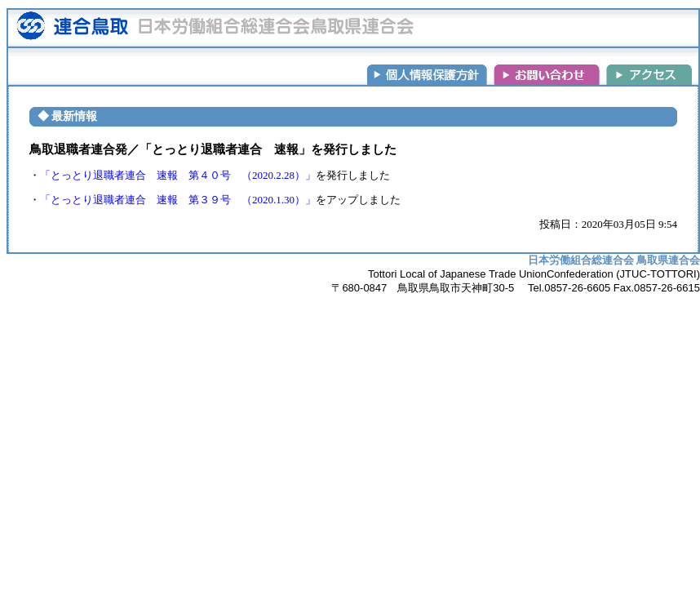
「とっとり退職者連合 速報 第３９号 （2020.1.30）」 (178, 200)
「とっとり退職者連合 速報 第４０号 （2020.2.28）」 (178, 175)
